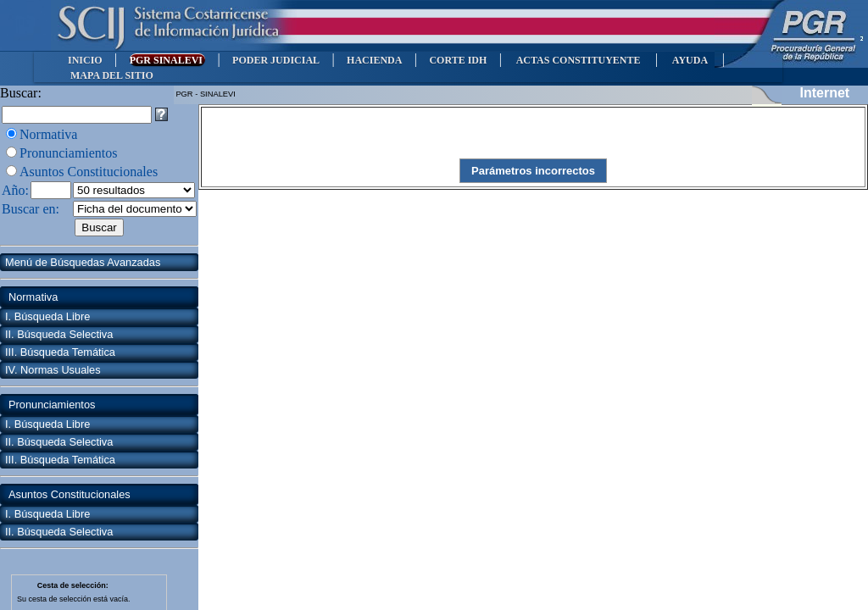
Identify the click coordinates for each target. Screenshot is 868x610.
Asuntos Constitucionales (89, 172)
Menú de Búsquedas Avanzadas (83, 262)
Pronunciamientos (69, 153)
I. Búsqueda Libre (47, 316)
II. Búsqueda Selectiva (59, 334)
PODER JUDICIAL (276, 60)
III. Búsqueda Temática (60, 352)
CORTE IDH (458, 60)
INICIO (85, 60)
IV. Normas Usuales (53, 370)
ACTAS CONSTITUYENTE (578, 60)
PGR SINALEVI (167, 60)
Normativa (48, 134)
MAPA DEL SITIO (112, 75)
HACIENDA (374, 60)
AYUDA (690, 60)
